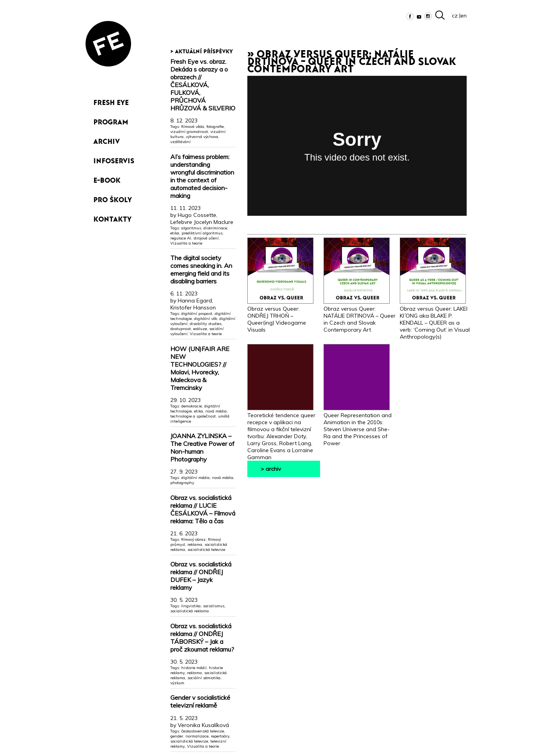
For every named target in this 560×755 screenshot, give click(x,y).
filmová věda (193, 127)
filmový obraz (193, 539)
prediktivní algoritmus (202, 233)
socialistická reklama (190, 611)
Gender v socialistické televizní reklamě (200, 701)
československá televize (203, 731)
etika (175, 233)
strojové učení (206, 238)
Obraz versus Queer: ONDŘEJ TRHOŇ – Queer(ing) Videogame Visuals (280, 316)
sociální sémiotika (204, 678)
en (464, 16)
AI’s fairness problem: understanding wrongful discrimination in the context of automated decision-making (202, 176)
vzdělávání (180, 142)
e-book (107, 179)
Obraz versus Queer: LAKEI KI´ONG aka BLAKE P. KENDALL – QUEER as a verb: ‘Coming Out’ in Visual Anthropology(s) (435, 319)
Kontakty (112, 218)
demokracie (192, 406)
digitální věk (206, 319)
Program (111, 120)
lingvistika (191, 606)
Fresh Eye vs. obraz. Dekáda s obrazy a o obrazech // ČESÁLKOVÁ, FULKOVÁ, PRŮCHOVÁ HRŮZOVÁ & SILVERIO (203, 85)
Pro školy (113, 198)
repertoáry (220, 736)
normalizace (197, 736)
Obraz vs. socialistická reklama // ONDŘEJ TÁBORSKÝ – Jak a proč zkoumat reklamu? (202, 638)
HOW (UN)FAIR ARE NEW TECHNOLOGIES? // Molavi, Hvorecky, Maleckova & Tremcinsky (200, 368)
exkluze (200, 329)
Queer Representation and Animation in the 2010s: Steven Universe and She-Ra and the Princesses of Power (358, 426)
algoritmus (191, 228)
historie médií (194, 668)
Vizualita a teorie (186, 243)
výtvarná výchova (202, 137)
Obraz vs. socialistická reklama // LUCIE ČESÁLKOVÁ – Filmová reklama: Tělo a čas (203, 509)
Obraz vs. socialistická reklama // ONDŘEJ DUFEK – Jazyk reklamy (201, 576)
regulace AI (181, 238)
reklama (195, 544)
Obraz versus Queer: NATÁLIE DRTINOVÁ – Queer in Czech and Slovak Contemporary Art (360, 316)
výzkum (177, 683)
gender (177, 736)
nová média (216, 411)
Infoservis (114, 159)
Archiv (107, 140)
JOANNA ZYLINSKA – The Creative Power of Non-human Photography (202, 447)
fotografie (215, 127)
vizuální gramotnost (189, 132)
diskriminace (215, 228)
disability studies (206, 324)
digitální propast (197, 314)
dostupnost (181, 329)
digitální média (195, 478)
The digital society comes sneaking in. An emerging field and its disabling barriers (201, 269)
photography (182, 483)
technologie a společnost (193, 416)
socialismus (214, 606)
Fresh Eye (111, 101)
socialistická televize (206, 550)
